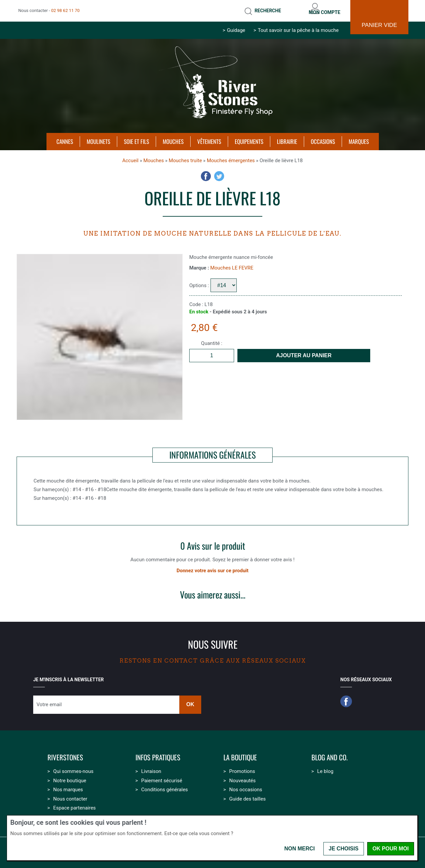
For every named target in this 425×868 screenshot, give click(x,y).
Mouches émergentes (231, 157)
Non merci (299, 849)
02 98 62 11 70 (65, 8)
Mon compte (321, 8)
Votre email (49, 701)
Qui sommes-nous (73, 767)
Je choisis (344, 849)
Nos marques (68, 786)
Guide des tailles (247, 795)
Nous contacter (70, 795)
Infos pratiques (158, 754)
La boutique (240, 754)
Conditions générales (164, 786)
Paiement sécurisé (162, 777)
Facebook (206, 172)
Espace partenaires (74, 804)
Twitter (219, 172)
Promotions (242, 767)
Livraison (151, 767)
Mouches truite (185, 157)
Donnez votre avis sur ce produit (213, 567)
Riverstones (65, 754)
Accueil (130, 157)
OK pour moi (391, 849)
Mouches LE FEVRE (232, 264)
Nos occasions (246, 786)
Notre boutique (70, 777)
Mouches (154, 157)
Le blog (325, 767)
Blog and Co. (330, 754)
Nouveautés (242, 777)
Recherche (258, 9)
